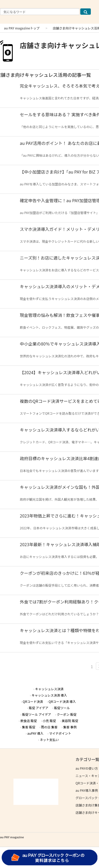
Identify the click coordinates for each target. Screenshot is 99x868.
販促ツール (62, 708)
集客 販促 (29, 727)
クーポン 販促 (67, 714)
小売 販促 (49, 721)
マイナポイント (60, 733)
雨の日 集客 (49, 727)
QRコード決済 (33, 701)
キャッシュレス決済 (49, 689)
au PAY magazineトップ (22, 28)
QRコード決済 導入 (62, 701)
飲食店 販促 (29, 721)
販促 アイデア (39, 708)
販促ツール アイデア (37, 714)
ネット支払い (49, 740)
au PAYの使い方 (87, 768)
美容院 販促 (70, 721)
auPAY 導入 (36, 733)
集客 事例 (70, 727)
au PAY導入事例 (87, 790)
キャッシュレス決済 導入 (49, 695)
